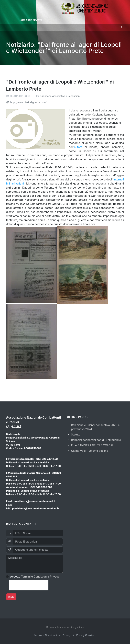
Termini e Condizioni (34, 577)
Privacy (55, 577)
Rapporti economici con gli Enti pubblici (96, 440)
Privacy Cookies (85, 635)
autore (78, 147)
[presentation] (29, 585)
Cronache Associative (53, 96)
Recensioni (74, 96)
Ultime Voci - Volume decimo (90, 451)
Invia (11, 597)
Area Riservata (31, 20)
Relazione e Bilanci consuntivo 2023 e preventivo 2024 (95, 427)
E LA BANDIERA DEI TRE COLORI (92, 445)
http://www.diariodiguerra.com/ (26, 102)
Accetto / (35, 577)
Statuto (76, 434)
